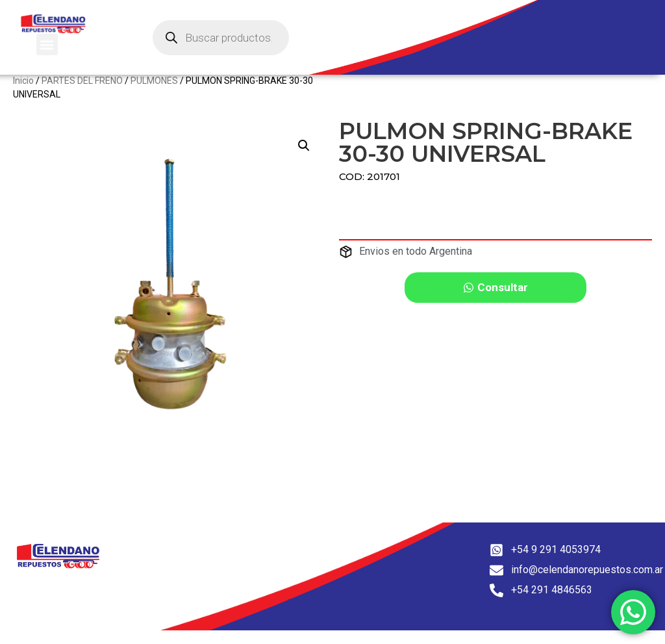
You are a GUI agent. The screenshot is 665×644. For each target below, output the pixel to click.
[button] (47, 45)
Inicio (23, 94)
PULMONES (154, 94)
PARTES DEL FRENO (82, 94)
